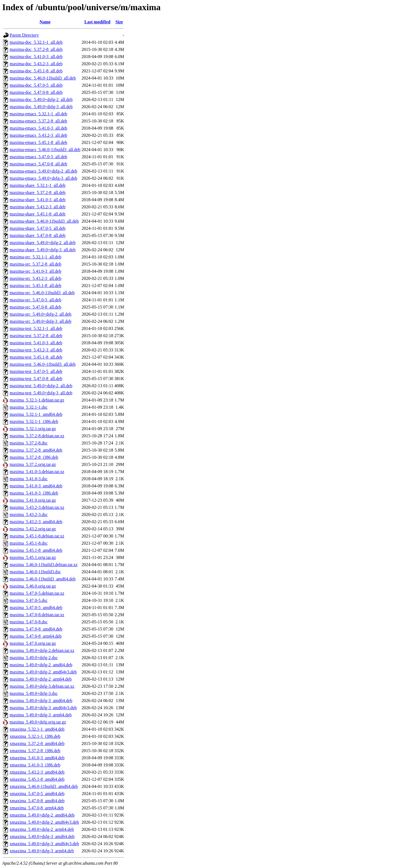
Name (45, 22)
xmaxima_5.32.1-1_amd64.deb (37, 729)
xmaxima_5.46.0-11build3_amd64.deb (44, 786)
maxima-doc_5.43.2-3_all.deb (36, 64)
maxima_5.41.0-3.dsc (29, 479)
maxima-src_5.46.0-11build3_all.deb (42, 293)
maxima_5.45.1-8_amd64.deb (36, 550)
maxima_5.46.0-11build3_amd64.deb (43, 579)
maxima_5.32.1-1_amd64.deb (36, 414)
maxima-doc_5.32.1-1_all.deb (36, 42)
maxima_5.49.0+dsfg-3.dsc (34, 693)
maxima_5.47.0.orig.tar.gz (33, 643)
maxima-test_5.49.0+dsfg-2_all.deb (41, 386)
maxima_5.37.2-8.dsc (29, 443)
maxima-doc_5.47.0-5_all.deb (36, 85)
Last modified (97, 22)
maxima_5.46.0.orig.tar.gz (33, 586)
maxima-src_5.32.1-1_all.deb (35, 257)
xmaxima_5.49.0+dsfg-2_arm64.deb (42, 829)
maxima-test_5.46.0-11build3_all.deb (43, 364)
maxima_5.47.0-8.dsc (29, 622)
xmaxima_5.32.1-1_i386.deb (35, 736)
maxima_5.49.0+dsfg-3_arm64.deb (41, 715)
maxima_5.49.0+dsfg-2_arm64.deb (41, 679)
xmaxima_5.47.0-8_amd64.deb (37, 801)
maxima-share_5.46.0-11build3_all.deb (44, 221)
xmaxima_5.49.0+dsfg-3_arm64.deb (42, 851)
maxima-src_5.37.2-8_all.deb (35, 264)
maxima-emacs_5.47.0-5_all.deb (38, 157)
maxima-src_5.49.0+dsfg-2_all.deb (41, 314)
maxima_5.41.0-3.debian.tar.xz (37, 472)
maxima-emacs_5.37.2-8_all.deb (38, 121)
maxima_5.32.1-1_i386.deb (34, 421)
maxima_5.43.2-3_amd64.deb (36, 522)
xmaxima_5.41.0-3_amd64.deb (37, 758)
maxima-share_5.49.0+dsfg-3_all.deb (43, 250)
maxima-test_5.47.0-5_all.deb (36, 371)
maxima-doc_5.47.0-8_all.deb (36, 92)
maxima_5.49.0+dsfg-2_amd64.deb (41, 665)
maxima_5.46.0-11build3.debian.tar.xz (44, 565)
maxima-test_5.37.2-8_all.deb (36, 336)
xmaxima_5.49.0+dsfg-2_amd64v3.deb (44, 822)
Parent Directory (24, 35)
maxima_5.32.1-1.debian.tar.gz (37, 400)
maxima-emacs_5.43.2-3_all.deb (38, 135)
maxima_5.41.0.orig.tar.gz (33, 500)
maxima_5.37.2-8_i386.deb (34, 457)
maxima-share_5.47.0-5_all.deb (38, 228)
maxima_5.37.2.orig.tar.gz (33, 464)
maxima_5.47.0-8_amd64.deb (36, 629)
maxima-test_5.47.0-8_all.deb (36, 379)
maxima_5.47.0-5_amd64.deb (36, 608)
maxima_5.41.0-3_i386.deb (34, 493)
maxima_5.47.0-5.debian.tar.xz (37, 593)
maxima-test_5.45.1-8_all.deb (36, 357)
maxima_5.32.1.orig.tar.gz (33, 429)
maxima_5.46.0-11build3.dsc (35, 572)
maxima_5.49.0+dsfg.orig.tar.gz (38, 722)
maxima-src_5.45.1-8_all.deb (35, 286)
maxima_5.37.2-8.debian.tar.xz (37, 436)
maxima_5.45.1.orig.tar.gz (33, 557)
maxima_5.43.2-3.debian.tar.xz (37, 507)
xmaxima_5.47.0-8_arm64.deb (37, 808)
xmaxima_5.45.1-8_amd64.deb (37, 779)
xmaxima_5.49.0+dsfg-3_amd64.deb (42, 836)
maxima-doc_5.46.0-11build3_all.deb (43, 78)
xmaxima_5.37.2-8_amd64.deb (37, 743)
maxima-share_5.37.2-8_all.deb (38, 193)
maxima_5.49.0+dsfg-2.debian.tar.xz (42, 650)
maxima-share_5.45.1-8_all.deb (38, 214)
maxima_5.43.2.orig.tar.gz (33, 529)
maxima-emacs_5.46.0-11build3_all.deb (45, 150)
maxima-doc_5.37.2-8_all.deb (36, 49)
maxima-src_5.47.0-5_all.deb (35, 300)
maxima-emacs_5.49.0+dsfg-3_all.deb (43, 178)
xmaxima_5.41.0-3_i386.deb (35, 765)
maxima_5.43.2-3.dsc (29, 514)
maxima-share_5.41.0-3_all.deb (38, 200)
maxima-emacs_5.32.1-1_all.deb (38, 114)
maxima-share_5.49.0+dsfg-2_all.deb (43, 243)
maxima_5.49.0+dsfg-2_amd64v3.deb (43, 672)
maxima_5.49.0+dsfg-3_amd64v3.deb (43, 708)
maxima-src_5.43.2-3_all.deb (35, 278)
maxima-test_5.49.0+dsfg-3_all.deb (41, 393)
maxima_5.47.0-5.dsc (29, 600)
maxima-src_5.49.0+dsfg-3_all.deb (41, 321)
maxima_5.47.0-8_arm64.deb (36, 636)
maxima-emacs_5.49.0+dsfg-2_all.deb (43, 171)
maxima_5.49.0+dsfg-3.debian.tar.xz (42, 686)
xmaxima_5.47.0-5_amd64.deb (37, 794)
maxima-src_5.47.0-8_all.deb (35, 307)
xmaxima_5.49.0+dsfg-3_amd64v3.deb (44, 844)
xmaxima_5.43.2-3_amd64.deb (37, 772)
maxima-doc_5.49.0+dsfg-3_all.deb (41, 107)
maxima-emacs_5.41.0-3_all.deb (38, 128)
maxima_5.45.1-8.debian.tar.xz (37, 536)
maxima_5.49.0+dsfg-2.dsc (34, 658)
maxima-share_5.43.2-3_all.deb (38, 207)
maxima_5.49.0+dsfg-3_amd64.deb (41, 701)
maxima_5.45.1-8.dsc (29, 543)
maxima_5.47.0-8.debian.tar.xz (37, 615)
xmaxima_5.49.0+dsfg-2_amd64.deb (42, 815)
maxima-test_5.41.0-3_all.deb (36, 343)
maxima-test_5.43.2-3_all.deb (36, 350)
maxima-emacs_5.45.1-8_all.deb (38, 142)
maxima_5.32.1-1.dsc (29, 407)
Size (119, 22)
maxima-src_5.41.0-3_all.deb (35, 271)
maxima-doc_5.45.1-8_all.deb (36, 71)
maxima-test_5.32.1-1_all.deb (36, 328)
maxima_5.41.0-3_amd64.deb (36, 486)
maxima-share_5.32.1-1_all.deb (38, 185)
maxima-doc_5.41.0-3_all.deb (36, 57)
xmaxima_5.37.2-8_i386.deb (35, 751)
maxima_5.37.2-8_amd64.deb (36, 450)
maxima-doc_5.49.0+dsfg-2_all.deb (41, 99)
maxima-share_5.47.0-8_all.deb (38, 235)
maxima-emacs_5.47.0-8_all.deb (38, 164)
